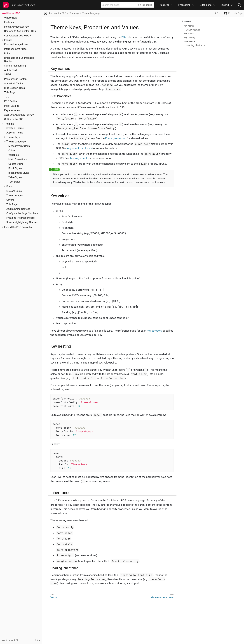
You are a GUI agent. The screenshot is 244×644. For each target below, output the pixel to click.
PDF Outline (11, 101)
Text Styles (14, 182)
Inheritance (189, 41)
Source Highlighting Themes (22, 222)
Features (9, 22)
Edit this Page (235, 13)
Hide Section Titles (14, 88)
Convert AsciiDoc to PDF (18, 36)
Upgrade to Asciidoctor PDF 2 (20, 31)
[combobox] (118, 5)
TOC (7, 97)
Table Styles (15, 177)
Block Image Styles (19, 173)
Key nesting (189, 38)
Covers (10, 200)
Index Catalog (12, 106)
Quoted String (16, 164)
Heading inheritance (196, 45)
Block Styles (15, 168)
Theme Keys (13, 137)
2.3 (216, 13)
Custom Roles (14, 191)
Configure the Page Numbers (22, 213)
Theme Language (16, 142)
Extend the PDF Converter (18, 227)
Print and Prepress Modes (20, 218)
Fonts (9, 187)
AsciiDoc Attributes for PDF (19, 115)
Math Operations (18, 159)
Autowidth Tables (14, 84)
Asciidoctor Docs (23, 5)
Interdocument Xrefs (15, 49)
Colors (12, 151)
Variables (14, 155)
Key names (189, 26)
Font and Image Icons (16, 45)
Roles (7, 54)
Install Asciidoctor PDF (17, 27)
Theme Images (15, 196)
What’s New (11, 18)
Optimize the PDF (14, 119)
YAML (124, 37)
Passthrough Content (16, 79)
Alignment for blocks (79, 148)
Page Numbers (12, 110)
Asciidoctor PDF (11, 13)
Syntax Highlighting (15, 66)
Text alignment (78, 158)
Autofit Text (11, 70)
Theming (9, 124)
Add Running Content (18, 209)
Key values (189, 34)
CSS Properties (193, 30)
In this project (145, 5)
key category (154, 331)
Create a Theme (15, 128)
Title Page (10, 93)
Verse (54, 597)
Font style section (116, 138)
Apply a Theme (15, 133)
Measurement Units (19, 146)
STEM (8, 75)
